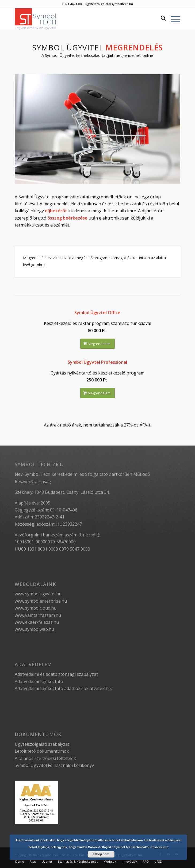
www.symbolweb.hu (34, 629)
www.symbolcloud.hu (36, 608)
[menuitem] (161, 19)
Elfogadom (101, 854)
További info (160, 847)
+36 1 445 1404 (72, 4)
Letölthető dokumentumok (42, 751)
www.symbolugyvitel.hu (38, 594)
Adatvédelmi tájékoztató (39, 681)
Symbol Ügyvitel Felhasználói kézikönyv (54, 765)
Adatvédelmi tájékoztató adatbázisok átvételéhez (64, 688)
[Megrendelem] (97, 344)
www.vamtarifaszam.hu (38, 615)
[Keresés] (161, 19)
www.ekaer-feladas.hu (37, 622)
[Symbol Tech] (81, 19)
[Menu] (173, 19)
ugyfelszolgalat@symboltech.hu (109, 4)
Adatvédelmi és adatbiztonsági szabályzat (56, 674)
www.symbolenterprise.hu (41, 601)
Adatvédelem (33, 664)
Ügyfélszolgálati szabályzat (42, 744)
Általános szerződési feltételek (45, 758)
